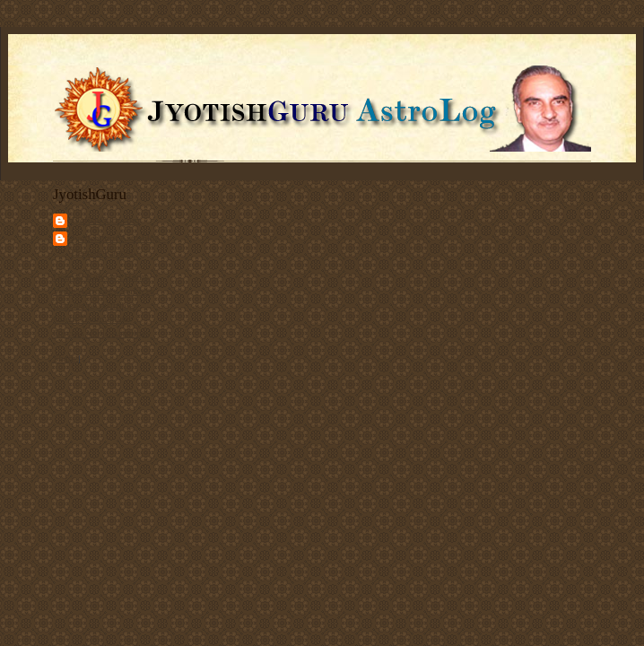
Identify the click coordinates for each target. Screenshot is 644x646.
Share (64, 358)
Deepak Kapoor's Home (101, 276)
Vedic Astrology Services (104, 291)
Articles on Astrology (96, 305)
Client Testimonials (92, 319)
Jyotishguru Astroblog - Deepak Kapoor (118, 245)
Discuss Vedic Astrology (102, 333)
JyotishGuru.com (105, 220)
